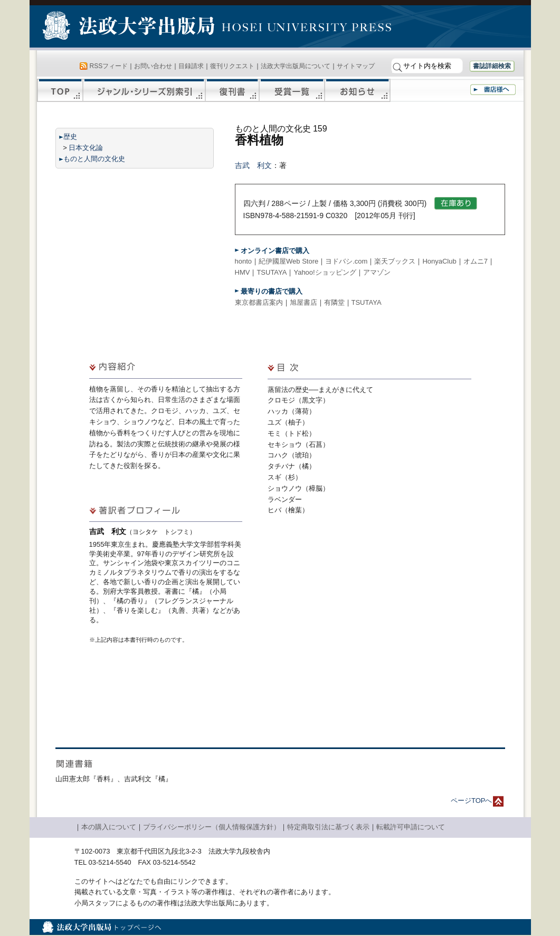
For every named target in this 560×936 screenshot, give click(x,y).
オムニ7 (476, 261)
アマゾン (377, 272)
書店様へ (493, 90)
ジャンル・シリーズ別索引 (144, 90)
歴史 (70, 137)
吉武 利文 (253, 165)
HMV (243, 272)
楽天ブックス (395, 261)
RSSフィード (109, 66)
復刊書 (232, 90)
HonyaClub (439, 261)
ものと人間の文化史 (94, 159)
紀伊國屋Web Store (288, 261)
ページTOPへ (472, 801)
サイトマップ (356, 66)
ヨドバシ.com (346, 261)
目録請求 (191, 66)
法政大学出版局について (296, 66)
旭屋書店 (303, 302)
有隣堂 (334, 302)
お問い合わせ (153, 66)
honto (244, 261)
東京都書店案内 (259, 302)
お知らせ (358, 90)
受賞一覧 (292, 90)
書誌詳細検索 (492, 66)
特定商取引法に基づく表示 (328, 827)
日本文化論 (86, 148)
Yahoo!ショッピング (325, 272)
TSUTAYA (272, 272)
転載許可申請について (411, 827)
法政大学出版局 (130, 27)
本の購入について (109, 827)
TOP (60, 90)
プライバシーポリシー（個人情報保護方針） (212, 827)
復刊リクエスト (232, 66)
